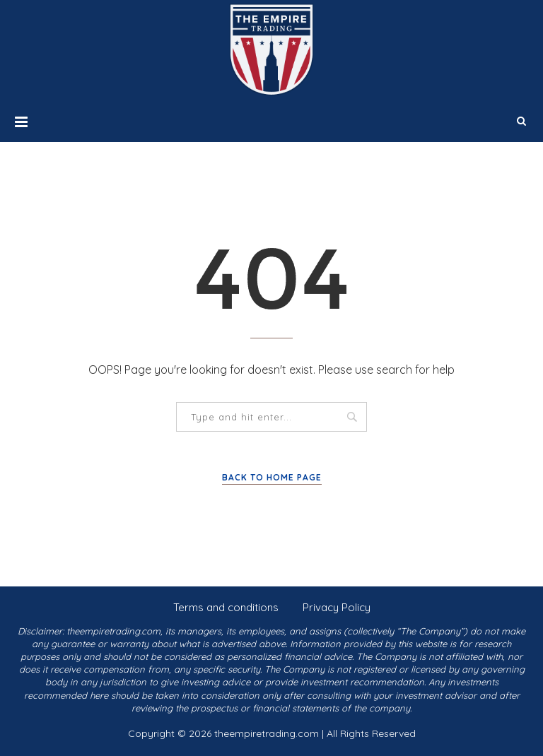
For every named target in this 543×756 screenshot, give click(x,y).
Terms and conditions (226, 607)
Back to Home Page (272, 477)
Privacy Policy (337, 607)
